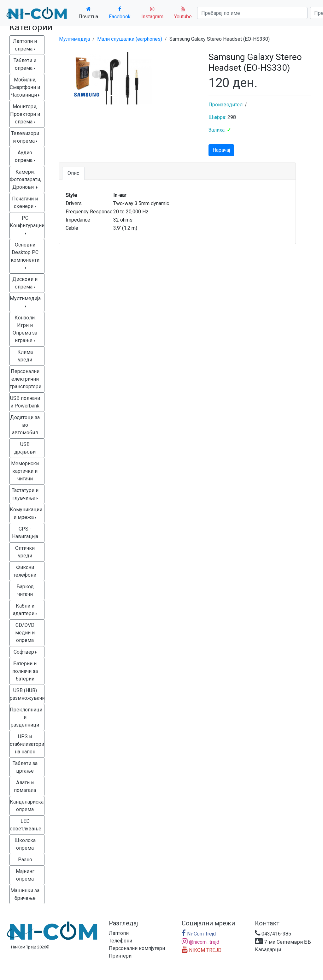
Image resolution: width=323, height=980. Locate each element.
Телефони (120, 941)
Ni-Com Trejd (199, 934)
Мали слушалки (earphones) (130, 39)
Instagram (152, 13)
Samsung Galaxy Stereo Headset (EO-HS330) (220, 39)
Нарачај (221, 150)
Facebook (120, 13)
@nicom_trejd (200, 942)
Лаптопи (119, 933)
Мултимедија (74, 39)
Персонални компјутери (137, 948)
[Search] (252, 13)
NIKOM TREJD (202, 950)
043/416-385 (273, 934)
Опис (73, 173)
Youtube (183, 13)
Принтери (120, 956)
